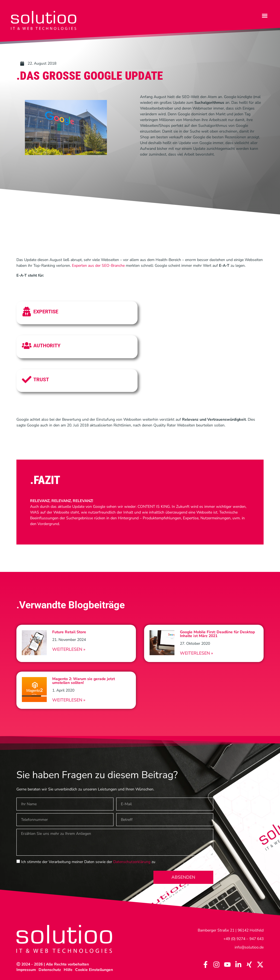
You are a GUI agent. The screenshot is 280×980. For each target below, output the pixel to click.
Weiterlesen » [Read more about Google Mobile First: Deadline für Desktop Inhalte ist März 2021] (196, 653)
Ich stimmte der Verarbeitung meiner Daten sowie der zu (88, 862)
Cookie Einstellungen (94, 970)
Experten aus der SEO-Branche (98, 266)
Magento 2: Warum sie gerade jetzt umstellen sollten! (84, 681)
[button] (265, 15)
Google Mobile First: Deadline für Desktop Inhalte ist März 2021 (217, 634)
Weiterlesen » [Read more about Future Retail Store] (69, 649)
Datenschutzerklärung (132, 862)
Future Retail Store (69, 632)
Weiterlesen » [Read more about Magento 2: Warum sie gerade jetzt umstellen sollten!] (69, 700)
